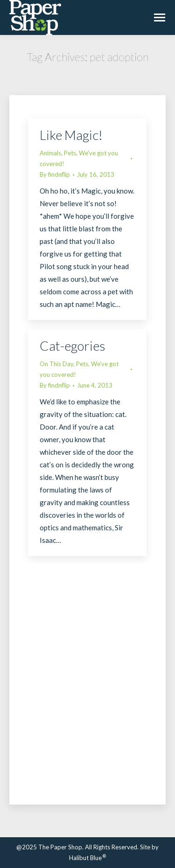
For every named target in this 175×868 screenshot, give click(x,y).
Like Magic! (71, 135)
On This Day (56, 364)
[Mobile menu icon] (160, 17)
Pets (70, 153)
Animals (50, 153)
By (55, 174)
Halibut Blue (87, 858)
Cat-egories (73, 346)
